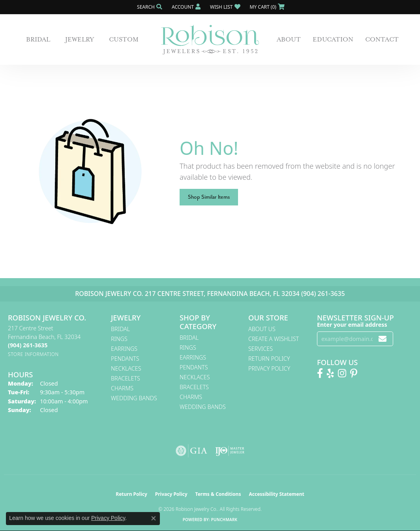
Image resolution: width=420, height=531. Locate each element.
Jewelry (80, 40)
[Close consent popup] (154, 518)
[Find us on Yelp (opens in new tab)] (330, 373)
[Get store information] (33, 354)
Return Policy (269, 359)
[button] (149, 7)
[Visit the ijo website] (230, 451)
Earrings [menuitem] (124, 349)
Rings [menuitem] (119, 339)
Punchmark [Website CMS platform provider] (224, 520)
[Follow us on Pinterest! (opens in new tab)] (354, 373)
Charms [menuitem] (122, 388)
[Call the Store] (28, 345)
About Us (262, 329)
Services (261, 349)
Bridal (38, 40)
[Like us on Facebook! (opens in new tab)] (320, 373)
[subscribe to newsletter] (382, 339)
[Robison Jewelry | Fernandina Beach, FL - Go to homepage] (210, 40)
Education (333, 40)
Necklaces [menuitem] (126, 368)
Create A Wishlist (274, 339)
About (289, 40)
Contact (382, 40)
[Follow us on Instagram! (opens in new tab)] (342, 373)
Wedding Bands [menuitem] (134, 398)
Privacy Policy (269, 368)
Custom (124, 40)
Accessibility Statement (276, 494)
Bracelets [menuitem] (126, 378)
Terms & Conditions (218, 494)
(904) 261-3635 (323, 294)
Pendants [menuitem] (125, 359)
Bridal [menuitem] (120, 329)
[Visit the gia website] (191, 451)
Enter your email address (352, 325)
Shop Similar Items (209, 197)
